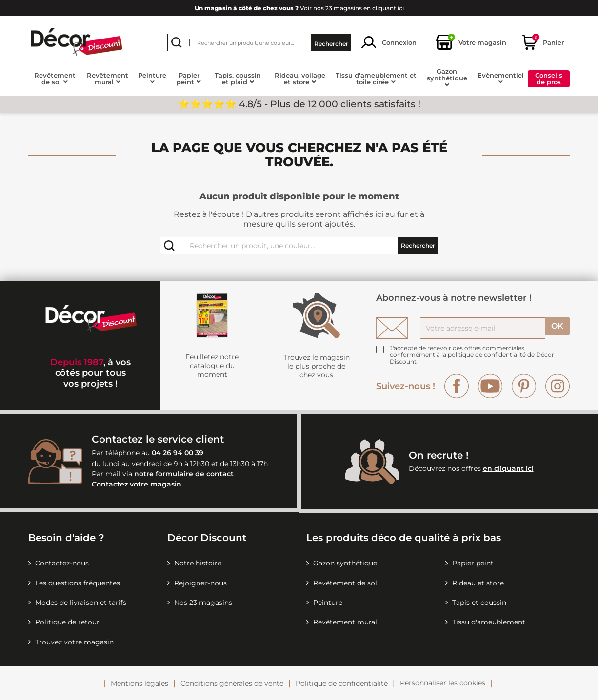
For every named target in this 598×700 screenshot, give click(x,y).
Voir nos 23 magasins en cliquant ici (299, 8)
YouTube (490, 386)
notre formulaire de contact (184, 474)
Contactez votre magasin (137, 484)
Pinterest (524, 386)
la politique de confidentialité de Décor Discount (472, 358)
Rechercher (331, 42)
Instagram (558, 386)
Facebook (457, 386)
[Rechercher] (259, 42)
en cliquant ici (508, 468)
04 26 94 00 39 (178, 453)
